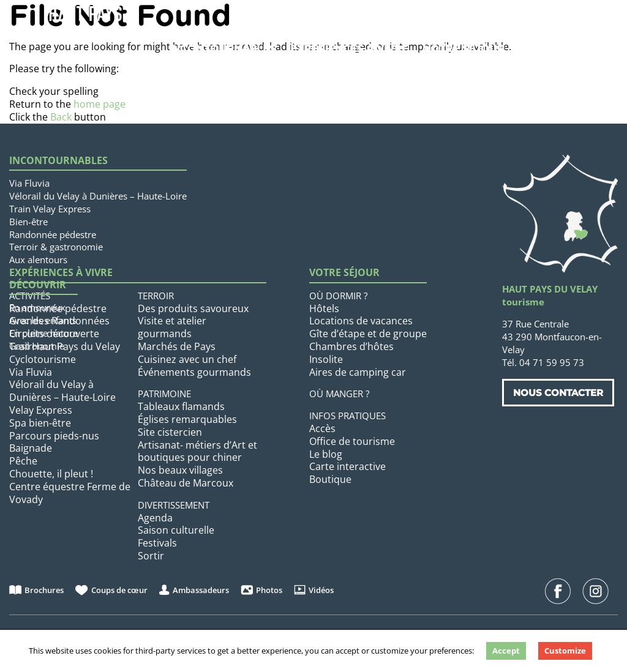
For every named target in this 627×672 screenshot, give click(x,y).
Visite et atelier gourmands (172, 327)
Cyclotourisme (43, 359)
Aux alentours (38, 259)
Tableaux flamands (181, 406)
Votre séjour (464, 49)
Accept (506, 651)
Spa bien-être (40, 423)
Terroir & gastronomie (56, 247)
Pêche (23, 461)
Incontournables (222, 49)
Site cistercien (170, 432)
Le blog (326, 454)
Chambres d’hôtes (351, 346)
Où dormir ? (338, 296)
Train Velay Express (50, 209)
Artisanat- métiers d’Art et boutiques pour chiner (197, 451)
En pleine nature (43, 333)
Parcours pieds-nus (54, 436)
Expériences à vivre (349, 49)
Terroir (156, 296)
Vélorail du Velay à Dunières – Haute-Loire (98, 196)
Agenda (155, 518)
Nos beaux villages (180, 470)
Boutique (330, 479)
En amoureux (37, 307)
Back (61, 117)
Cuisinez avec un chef (187, 359)
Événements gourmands (194, 372)
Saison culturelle (176, 530)
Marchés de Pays (177, 346)
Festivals (157, 543)
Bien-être (28, 222)
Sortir (151, 556)
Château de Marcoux (186, 483)
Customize (565, 651)
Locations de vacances (361, 321)
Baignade (31, 448)
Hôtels (324, 308)
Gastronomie (37, 346)
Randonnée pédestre (53, 234)
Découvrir (38, 285)
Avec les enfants (43, 320)
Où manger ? (339, 394)
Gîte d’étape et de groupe (368, 334)
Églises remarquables (187, 419)
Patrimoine (164, 394)
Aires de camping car (358, 372)
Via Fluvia (29, 183)
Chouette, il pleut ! (51, 474)
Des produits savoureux (193, 308)
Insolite (326, 359)
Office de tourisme (352, 441)
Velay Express (41, 410)
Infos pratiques (347, 416)
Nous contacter (558, 393)
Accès (322, 428)
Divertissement (174, 505)
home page (99, 104)
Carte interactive (347, 466)
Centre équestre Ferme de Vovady (70, 493)
